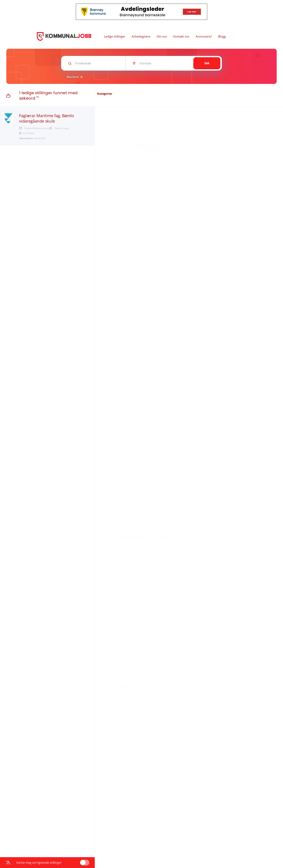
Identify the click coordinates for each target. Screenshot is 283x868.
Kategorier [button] (105, 94)
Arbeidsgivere (141, 36)
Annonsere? (204, 36)
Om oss (162, 36)
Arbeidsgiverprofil (129, 852)
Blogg (222, 36)
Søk (207, 63)
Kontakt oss (181, 36)
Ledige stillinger (115, 36)
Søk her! (150, 147)
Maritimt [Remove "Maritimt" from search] (73, 77)
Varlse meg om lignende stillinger (39, 863)
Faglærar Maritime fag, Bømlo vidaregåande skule (47, 118)
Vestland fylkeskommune (159, 135)
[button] (234, 147)
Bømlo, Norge (125, 164)
